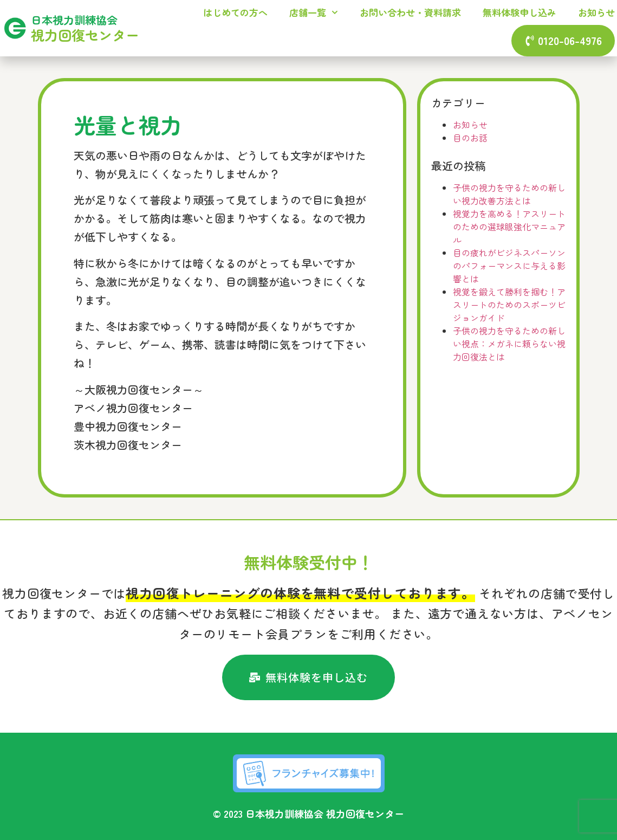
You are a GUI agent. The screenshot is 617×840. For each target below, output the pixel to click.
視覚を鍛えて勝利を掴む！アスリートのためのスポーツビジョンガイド (509, 305)
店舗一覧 (314, 12)
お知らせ (596, 12)
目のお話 (470, 138)
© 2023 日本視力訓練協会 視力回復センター (308, 813)
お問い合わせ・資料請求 (410, 12)
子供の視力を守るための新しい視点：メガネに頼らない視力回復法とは (509, 344)
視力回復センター (85, 35)
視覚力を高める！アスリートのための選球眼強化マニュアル (509, 227)
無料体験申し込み (519, 12)
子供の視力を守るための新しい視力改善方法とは (509, 194)
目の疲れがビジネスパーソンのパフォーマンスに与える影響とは (509, 266)
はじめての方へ (235, 12)
